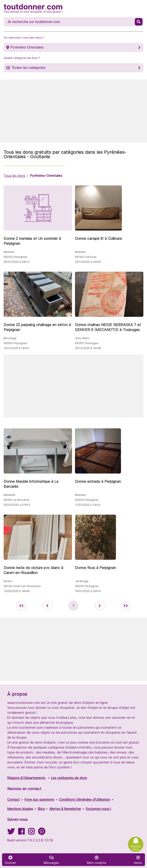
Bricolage (10, 338)
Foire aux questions (39, 799)
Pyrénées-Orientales (27, 47)
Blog (41, 809)
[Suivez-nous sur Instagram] (31, 833)
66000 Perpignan (15, 257)
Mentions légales (20, 809)
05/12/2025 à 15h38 (88, 348)
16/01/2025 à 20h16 (88, 591)
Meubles (10, 495)
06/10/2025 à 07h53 (17, 505)
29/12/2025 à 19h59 (88, 262)
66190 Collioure (86, 257)
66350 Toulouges (87, 343)
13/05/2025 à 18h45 (17, 591)
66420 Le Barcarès (17, 500)
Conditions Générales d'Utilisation (85, 799)
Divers (8, 581)
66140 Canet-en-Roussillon (22, 586)
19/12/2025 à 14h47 (16, 348)
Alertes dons (136, 848)
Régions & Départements (26, 778)
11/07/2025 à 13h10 (88, 505)
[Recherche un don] (70, 22)
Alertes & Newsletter (65, 809)
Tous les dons (14, 176)
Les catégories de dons (69, 778)
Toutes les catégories (28, 68)
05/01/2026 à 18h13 (17, 262)
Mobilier (9, 252)
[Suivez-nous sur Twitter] (11, 833)
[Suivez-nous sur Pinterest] (42, 833)
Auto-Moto (82, 338)
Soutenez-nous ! (98, 809)
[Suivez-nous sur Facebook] (21, 833)
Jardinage (82, 581)
